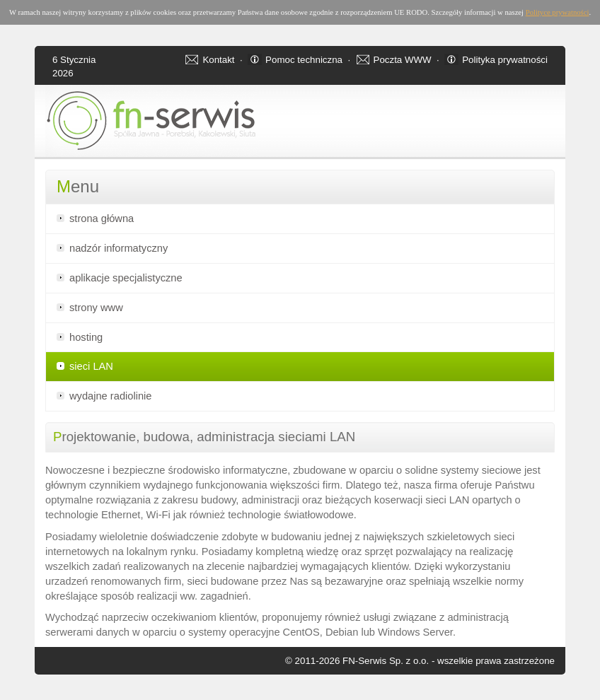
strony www (96, 308)
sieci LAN (91, 366)
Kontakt (218, 60)
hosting (86, 337)
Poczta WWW (403, 60)
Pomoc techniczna (304, 60)
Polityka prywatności (505, 60)
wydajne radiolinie (111, 396)
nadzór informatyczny (119, 248)
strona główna (102, 218)
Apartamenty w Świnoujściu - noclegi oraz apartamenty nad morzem (43, 698)
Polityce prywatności (558, 12)
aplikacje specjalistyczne (126, 278)
